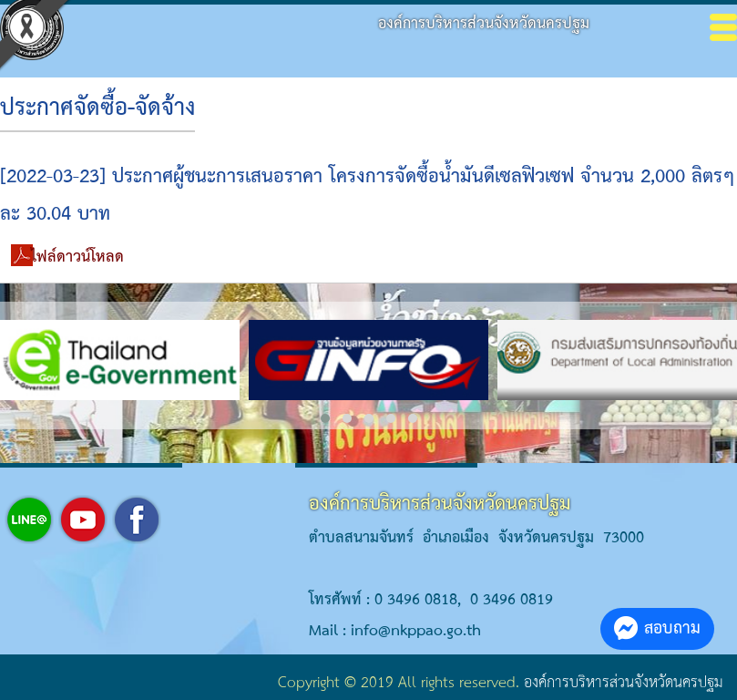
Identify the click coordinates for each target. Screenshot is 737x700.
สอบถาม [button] (657, 628)
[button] (325, 418)
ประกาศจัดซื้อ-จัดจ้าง (97, 108)
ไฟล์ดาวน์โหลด (77, 257)
